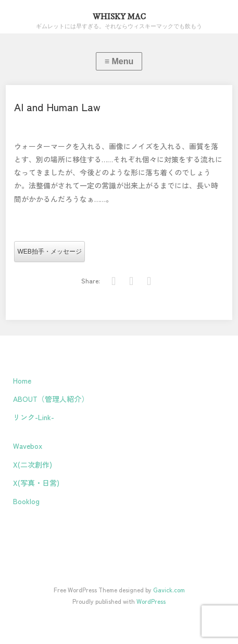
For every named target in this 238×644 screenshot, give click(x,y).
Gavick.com (169, 589)
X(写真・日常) (36, 483)
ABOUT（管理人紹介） (51, 399)
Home (22, 380)
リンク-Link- (34, 417)
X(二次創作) (33, 464)
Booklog (26, 501)
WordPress (151, 601)
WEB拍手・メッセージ (49, 252)
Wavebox (28, 446)
